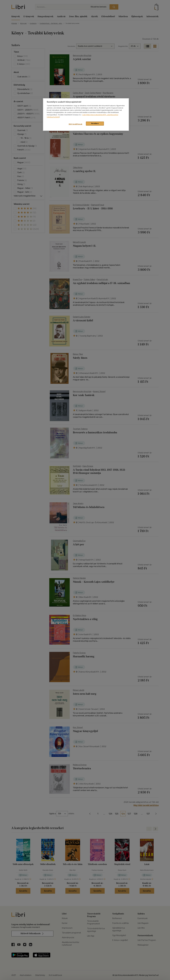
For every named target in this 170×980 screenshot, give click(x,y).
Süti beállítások (76, 124)
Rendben (95, 123)
